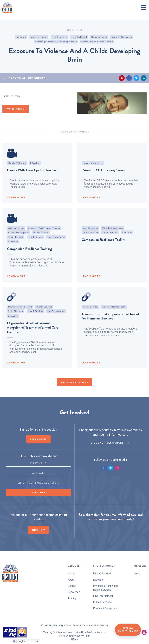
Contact (72, 586)
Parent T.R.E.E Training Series (103, 178)
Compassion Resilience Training (29, 257)
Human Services (99, 37)
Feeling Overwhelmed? (128, 630)
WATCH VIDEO (16, 109)
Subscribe (38, 493)
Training (72, 598)
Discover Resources (107, 443)
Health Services (59, 37)
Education (21, 37)
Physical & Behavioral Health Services (105, 588)
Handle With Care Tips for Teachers (32, 178)
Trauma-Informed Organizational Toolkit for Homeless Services (110, 324)
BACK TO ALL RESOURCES (27, 78)
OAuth (74, 639)
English (19, 641)
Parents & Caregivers (121, 37)
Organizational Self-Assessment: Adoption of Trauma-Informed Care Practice (33, 336)
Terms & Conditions (83, 626)
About (71, 580)
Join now (38, 530)
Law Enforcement (39, 37)
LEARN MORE (16, 206)
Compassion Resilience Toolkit (103, 248)
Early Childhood (79, 37)
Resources (74, 592)
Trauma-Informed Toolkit (20, 315)
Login (137, 574)
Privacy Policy (101, 626)
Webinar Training (16, 236)
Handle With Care (17, 171)
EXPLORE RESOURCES (75, 382)
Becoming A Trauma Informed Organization (56, 42)
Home (71, 574)
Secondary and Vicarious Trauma (97, 42)
